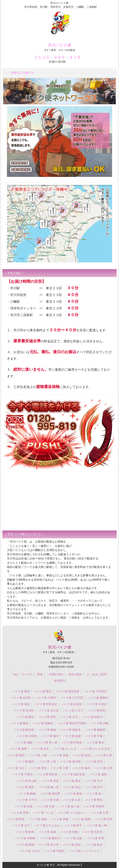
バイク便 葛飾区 (98, 698)
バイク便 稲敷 (38, 819)
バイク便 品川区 (21, 698)
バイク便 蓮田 (25, 762)
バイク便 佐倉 (24, 806)
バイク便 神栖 (59, 819)
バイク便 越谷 (81, 768)
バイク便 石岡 (103, 819)
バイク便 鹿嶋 (81, 819)
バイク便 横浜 (20, 723)
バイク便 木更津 (94, 806)
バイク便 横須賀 (24, 730)
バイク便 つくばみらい (72, 813)
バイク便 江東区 (46, 698)
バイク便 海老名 (70, 730)
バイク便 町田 (97, 710)
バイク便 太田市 (92, 832)
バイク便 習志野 (50, 794)
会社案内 (59, 681)
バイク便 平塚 (94, 736)
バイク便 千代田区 (95, 691)
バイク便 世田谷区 (46, 704)
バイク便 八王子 (73, 710)
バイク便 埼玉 (40, 749)
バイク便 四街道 (47, 774)
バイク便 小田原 (27, 736)
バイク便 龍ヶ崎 (97, 825)
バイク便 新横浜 (43, 723)
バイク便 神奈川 (92, 717)
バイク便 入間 (103, 768)
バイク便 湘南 (24, 743)
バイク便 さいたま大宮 (95, 749)
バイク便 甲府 (95, 838)
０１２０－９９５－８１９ (57, 57)
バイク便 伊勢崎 (25, 838)
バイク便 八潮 (38, 755)
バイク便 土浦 (100, 813)
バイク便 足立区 (49, 710)
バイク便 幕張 (73, 794)
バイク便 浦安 (25, 787)
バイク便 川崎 (100, 723)
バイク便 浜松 (72, 845)
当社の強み (75, 674)
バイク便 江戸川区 (72, 698)
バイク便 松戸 (94, 787)
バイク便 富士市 (49, 845)
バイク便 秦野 (18, 749)
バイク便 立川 (69, 717)
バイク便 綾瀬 (72, 736)
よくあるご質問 (96, 674)
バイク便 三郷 (59, 768)
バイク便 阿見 (16, 819)
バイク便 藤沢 (50, 736)
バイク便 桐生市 (50, 838)
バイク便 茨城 (20, 813)
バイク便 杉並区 (72, 704)
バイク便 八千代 (27, 800)
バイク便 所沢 (94, 762)
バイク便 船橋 (27, 794)
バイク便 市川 (94, 781)
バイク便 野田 (94, 800)
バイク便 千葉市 (22, 774)
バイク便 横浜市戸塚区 (72, 723)
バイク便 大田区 (97, 704)
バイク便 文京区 (24, 710)
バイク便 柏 (94, 794)
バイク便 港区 (21, 704)
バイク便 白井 (72, 800)
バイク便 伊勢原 (72, 743)
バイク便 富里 (50, 781)
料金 (40, 674)
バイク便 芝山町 (27, 781)
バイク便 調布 (25, 717)
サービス (27, 674)
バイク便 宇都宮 (54, 851)
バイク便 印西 (50, 800)
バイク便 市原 (46, 806)
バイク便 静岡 (25, 845)
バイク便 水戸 (21, 825)
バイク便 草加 (38, 768)
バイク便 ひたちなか (47, 825)
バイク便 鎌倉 (47, 730)
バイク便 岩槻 (59, 755)
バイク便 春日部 (70, 762)
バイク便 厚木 (95, 743)
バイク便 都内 (21, 691)
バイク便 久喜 (103, 755)
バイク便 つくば (43, 813)
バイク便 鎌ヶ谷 (49, 787)
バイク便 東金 (72, 781)
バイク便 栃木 (94, 845)
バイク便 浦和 (16, 755)
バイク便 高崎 (47, 832)
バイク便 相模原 (95, 730)
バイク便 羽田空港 (68, 691)
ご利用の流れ (55, 674)
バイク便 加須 (81, 755)
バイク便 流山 (72, 787)
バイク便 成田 (98, 774)
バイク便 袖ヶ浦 (69, 806)
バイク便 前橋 (69, 832)
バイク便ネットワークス (84, 851)
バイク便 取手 (73, 825)
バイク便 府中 (47, 717)
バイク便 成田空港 (73, 774)
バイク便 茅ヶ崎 (47, 743)
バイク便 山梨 (73, 838)
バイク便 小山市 (30, 851)
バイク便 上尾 (47, 762)
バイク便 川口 (16, 768)
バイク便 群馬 (25, 832)
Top (15, 674)
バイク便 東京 (43, 691)
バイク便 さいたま (65, 749)
